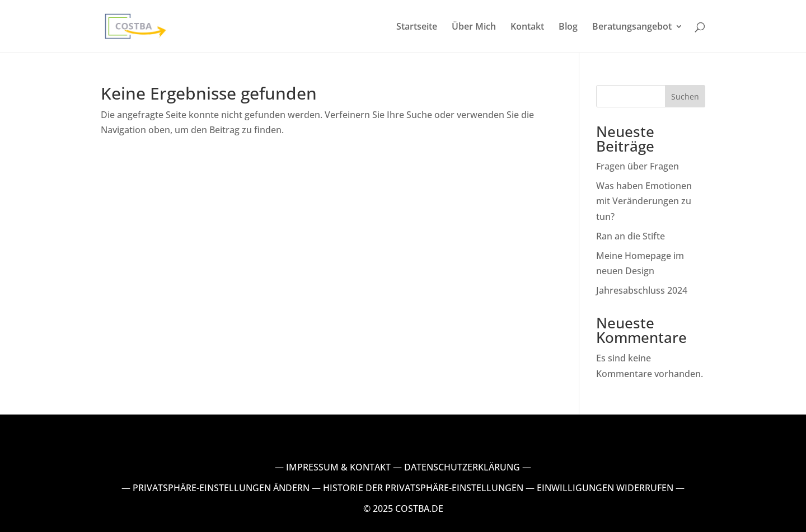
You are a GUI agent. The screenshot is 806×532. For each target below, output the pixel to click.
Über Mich (474, 27)
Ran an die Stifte (631, 236)
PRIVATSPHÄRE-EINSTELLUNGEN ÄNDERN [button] (221, 488)
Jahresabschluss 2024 (642, 290)
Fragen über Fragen (638, 166)
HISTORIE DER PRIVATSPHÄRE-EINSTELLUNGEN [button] (423, 488)
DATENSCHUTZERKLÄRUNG (462, 467)
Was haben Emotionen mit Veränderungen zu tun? (644, 201)
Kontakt (527, 27)
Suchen (685, 96)
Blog (568, 27)
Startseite (417, 27)
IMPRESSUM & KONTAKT (338, 467)
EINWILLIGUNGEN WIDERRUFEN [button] (605, 488)
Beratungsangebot (632, 27)
